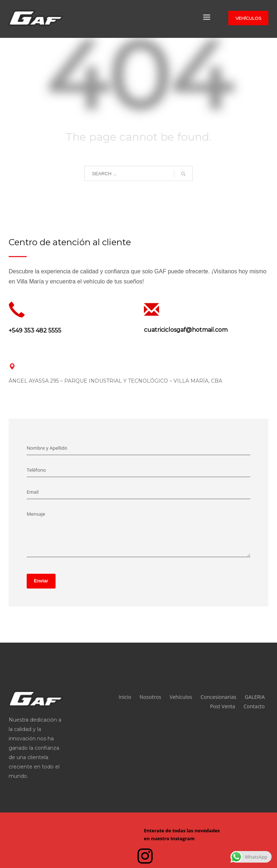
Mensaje (36, 514)
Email (33, 492)
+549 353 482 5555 (35, 331)
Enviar (41, 581)
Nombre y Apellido (47, 448)
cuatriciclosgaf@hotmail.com (186, 330)
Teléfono (36, 470)
